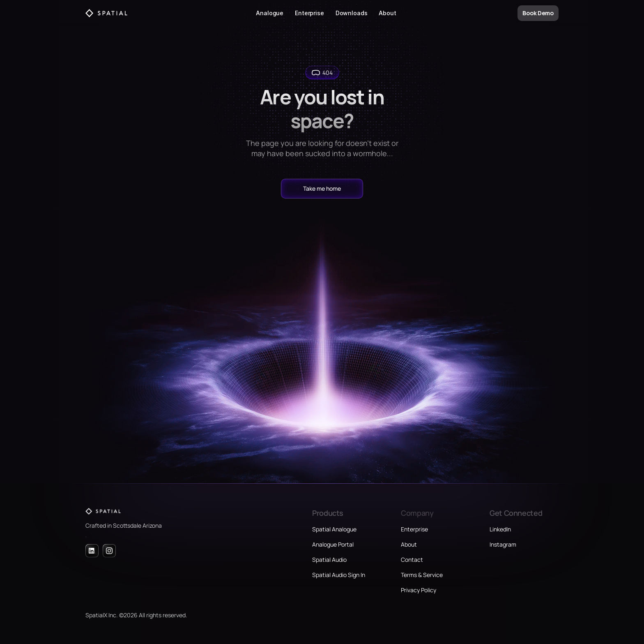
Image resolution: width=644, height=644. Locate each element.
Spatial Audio (329, 560)
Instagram (503, 544)
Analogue (270, 13)
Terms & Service (422, 575)
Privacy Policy (419, 590)
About (387, 13)
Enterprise (309, 13)
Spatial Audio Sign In (339, 575)
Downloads (352, 13)
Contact (412, 560)
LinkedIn (500, 529)
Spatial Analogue (334, 529)
